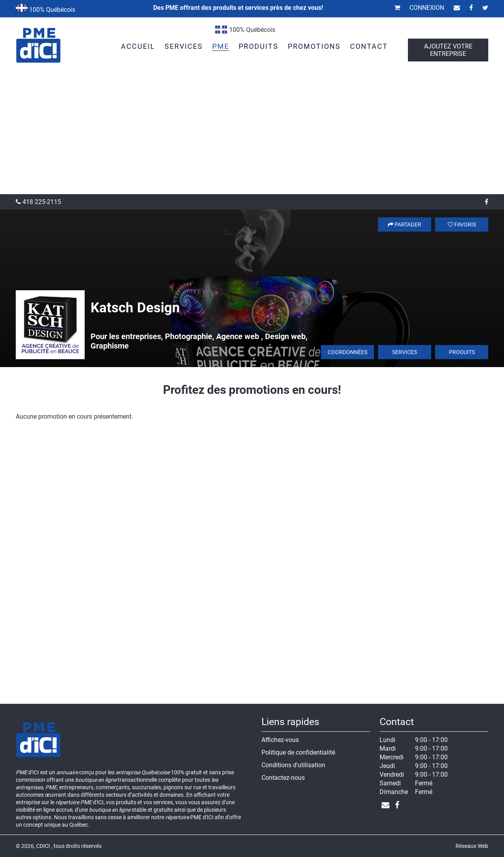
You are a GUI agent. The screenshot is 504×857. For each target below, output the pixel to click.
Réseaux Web (472, 846)
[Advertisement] (252, 135)
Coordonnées (347, 352)
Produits (462, 352)
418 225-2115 (38, 202)
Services (405, 352)
